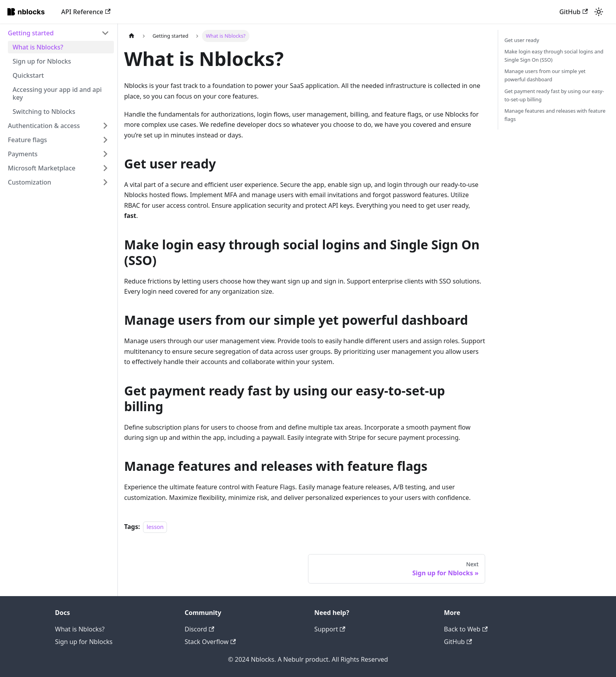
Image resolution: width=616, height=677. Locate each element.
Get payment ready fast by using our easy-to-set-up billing (554, 95)
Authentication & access (44, 126)
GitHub (574, 12)
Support (330, 629)
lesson (155, 527)
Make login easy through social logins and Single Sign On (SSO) (554, 56)
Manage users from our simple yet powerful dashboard (545, 75)
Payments (23, 154)
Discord (199, 629)
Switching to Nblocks (44, 112)
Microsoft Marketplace (42, 168)
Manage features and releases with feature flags (555, 115)
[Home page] (132, 36)
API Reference (86, 12)
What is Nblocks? (38, 47)
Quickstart (28, 75)
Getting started (31, 33)
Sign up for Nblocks (42, 61)
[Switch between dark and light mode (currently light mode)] (599, 12)
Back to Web (466, 629)
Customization (29, 182)
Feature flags (27, 140)
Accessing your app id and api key (57, 93)
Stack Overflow (210, 642)
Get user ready (522, 40)
